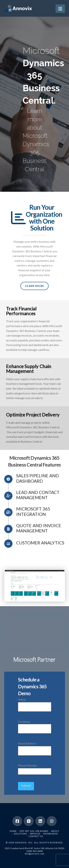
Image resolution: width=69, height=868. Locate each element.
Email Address (35, 747)
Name (35, 703)
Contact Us (36, 836)
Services (35, 834)
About (55, 831)
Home (13, 831)
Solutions (20, 834)
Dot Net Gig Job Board (34, 831)
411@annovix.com (35, 854)
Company (35, 725)
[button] (60, 9)
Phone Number (35, 769)
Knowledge (51, 834)
